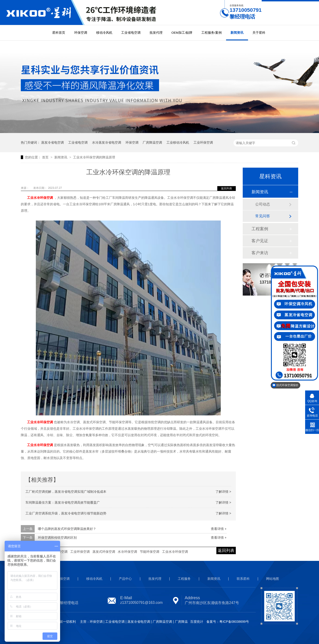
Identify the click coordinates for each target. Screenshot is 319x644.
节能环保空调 (150, 552)
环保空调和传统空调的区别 (57, 538)
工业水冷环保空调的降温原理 (94, 157)
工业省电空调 (131, 33)
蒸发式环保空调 (104, 552)
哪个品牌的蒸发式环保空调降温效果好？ (67, 529)
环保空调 (81, 33)
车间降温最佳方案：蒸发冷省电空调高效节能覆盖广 (63, 502)
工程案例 (260, 229)
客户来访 (260, 253)
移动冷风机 (104, 33)
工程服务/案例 (212, 33)
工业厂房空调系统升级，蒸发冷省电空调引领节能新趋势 (66, 513)
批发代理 (156, 33)
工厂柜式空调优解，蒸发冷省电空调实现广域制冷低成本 (66, 492)
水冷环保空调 (127, 552)
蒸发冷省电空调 (52, 142)
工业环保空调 (203, 142)
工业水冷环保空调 (175, 552)
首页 (46, 157)
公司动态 (263, 204)
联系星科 (243, 579)
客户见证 (260, 241)
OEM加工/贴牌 (182, 33)
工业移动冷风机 (178, 142)
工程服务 (184, 579)
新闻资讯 (237, 33)
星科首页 (59, 33)
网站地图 (273, 579)
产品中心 (125, 579)
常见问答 (263, 216)
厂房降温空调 (152, 142)
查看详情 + (219, 529)
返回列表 (227, 188)
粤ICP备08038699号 (234, 622)
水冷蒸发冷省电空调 (107, 142)
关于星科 (259, 33)
